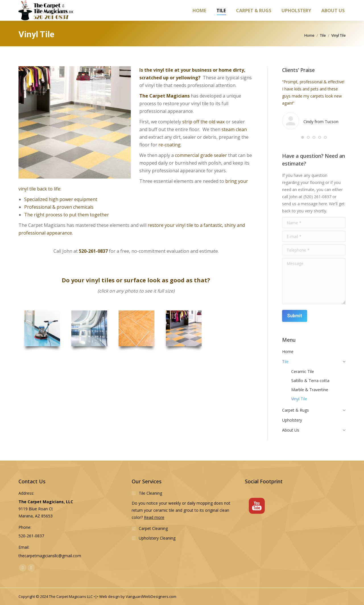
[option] (42, 331)
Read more (154, 517)
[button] (303, 137)
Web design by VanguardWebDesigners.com (138, 596)
